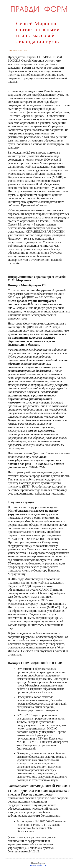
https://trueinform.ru (38, 865)
